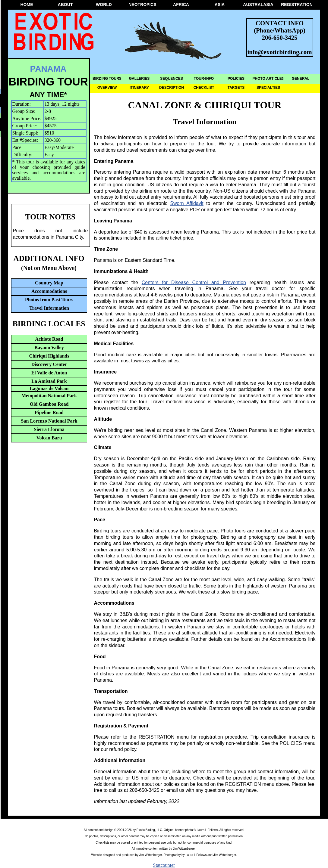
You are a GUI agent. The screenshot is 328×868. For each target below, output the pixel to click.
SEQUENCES (171, 79)
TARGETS (236, 88)
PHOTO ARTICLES (268, 79)
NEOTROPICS (142, 5)
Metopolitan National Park (49, 396)
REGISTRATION (297, 5)
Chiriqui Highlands (49, 356)
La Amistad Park (49, 381)
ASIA (220, 5)
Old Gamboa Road (49, 404)
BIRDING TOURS (107, 79)
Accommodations (49, 291)
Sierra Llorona (49, 429)
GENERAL (301, 79)
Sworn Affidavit (187, 203)
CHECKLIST (204, 88)
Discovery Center (49, 364)
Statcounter (164, 865)
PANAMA (48, 69)
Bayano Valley (49, 347)
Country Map (49, 283)
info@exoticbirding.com (280, 52)
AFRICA (181, 5)
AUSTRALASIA (258, 5)
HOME (27, 5)
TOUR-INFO (204, 79)
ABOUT (65, 5)
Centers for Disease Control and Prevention (194, 282)
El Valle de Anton (49, 373)
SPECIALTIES (268, 88)
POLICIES (236, 79)
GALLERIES (139, 79)
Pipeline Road (49, 412)
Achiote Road (49, 339)
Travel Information (49, 308)
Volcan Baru (49, 438)
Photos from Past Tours (49, 300)
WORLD (104, 5)
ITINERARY (139, 88)
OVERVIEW (107, 88)
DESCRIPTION (172, 88)
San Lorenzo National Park (49, 421)
